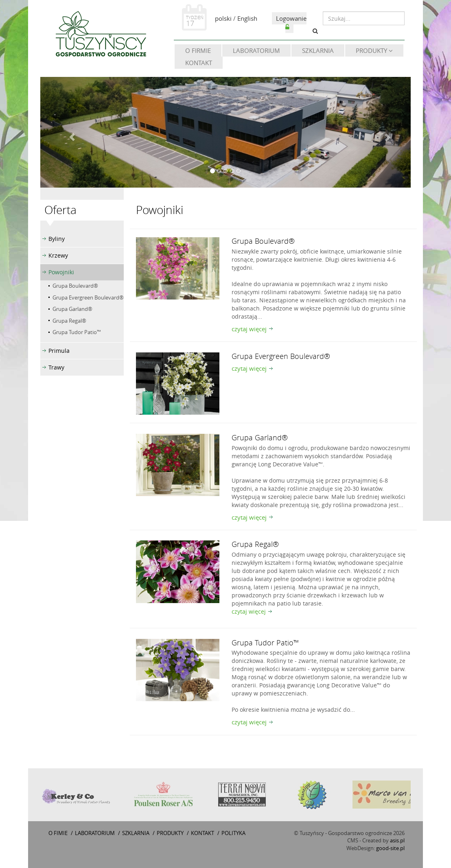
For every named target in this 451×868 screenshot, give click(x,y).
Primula (59, 351)
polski (223, 18)
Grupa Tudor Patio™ (77, 332)
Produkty (374, 50)
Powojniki (61, 272)
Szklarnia (318, 50)
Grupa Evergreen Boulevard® (88, 297)
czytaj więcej (249, 329)
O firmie (198, 50)
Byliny (57, 239)
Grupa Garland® (72, 309)
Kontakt (199, 63)
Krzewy (58, 255)
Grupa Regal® (69, 321)
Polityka (233, 833)
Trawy (56, 367)
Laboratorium (256, 50)
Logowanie (291, 22)
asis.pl (397, 840)
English (247, 18)
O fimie (58, 833)
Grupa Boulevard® (75, 286)
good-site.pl (390, 848)
